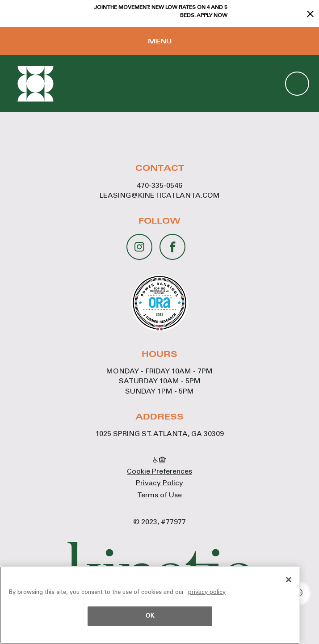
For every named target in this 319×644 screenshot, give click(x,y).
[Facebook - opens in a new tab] (173, 244)
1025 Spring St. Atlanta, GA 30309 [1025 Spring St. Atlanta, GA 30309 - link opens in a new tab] (160, 434)
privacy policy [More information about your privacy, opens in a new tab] (207, 593)
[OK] (289, 580)
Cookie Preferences (159, 472)
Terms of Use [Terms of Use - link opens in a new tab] (159, 496)
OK (150, 616)
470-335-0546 (159, 186)
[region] (150, 605)
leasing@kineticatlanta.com (160, 196)
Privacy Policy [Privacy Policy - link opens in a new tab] (159, 483)
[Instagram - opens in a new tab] (139, 243)
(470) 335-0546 (297, 84)
